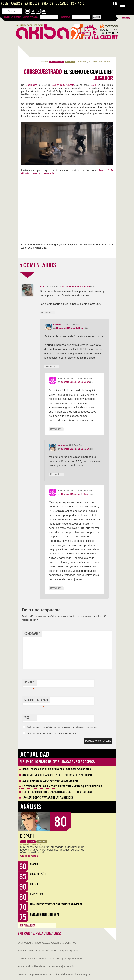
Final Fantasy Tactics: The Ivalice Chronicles (56, 904)
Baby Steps (36, 894)
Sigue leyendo (31, 856)
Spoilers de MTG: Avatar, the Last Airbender (48, 798)
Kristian (94, 62)
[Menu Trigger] (122, 7)
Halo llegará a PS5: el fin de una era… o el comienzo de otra (57, 769)
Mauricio (26, 844)
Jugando (62, 4)
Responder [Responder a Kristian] (52, 367)
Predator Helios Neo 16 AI (44, 915)
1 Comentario (36, 844)
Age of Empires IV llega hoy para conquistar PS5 (50, 781)
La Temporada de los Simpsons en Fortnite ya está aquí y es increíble (62, 786)
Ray (101, 170)
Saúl (93, 85)
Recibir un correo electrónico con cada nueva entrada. (51, 733)
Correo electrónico (36, 701)
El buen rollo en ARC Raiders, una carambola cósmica (57, 762)
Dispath (27, 836)
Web (27, 718)
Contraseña (65, 17)
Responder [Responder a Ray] (47, 313)
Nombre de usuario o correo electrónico (21, 17)
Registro (126, 18)
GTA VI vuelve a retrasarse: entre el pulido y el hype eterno (57, 775)
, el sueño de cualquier (68, 75)
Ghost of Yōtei (39, 874)
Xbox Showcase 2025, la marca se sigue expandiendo (50, 959)
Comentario (32, 634)
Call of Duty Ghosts (63, 85)
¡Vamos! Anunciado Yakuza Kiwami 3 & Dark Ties (47, 943)
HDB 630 (34, 884)
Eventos (48, 4)
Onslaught (31, 85)
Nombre (29, 683)
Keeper (34, 864)
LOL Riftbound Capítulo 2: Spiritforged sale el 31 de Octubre (57, 792)
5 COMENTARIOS (38, 265)
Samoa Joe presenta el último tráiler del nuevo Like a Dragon (54, 974)
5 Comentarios (82, 62)
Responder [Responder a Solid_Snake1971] (56, 429)
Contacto (78, 4)
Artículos (32, 4)
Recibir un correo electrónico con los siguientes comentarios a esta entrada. (62, 727)
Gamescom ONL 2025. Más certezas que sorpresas (49, 950)
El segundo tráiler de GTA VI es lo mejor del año (46, 966)
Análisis (17, 4)
